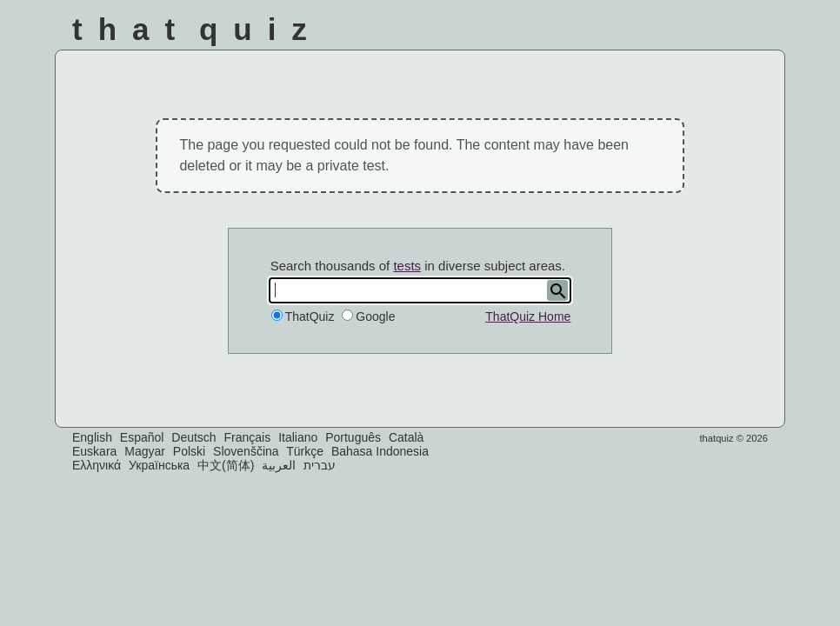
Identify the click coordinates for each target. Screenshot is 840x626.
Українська (159, 465)
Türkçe (305, 451)
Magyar (145, 451)
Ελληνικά (97, 465)
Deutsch (193, 437)
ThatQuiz (310, 316)
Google (375, 316)
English (92, 437)
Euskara (94, 451)
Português (353, 437)
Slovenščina (246, 451)
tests (407, 266)
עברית (320, 465)
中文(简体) (226, 465)
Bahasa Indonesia (380, 451)
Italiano (298, 437)
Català (406, 437)
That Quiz (197, 29)
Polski (189, 451)
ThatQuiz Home (528, 316)
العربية (279, 465)
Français (248, 437)
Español (142, 437)
